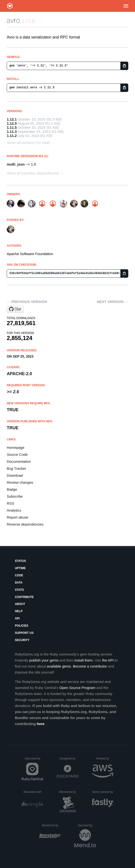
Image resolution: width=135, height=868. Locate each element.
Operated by (34, 760)
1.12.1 (12, 119)
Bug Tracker (16, 468)
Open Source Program (77, 688)
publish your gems (44, 660)
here (41, 724)
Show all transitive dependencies (33, 173)
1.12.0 (12, 123)
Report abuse (18, 517)
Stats (19, 590)
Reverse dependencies (25, 524)
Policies (22, 626)
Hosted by (105, 759)
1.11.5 (12, 127)
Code (19, 575)
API (17, 618)
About (20, 604)
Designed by (69, 759)
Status (20, 561)
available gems (59, 666)
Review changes (20, 482)
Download (15, 475)
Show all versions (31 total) (28, 143)
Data (19, 583)
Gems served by (103, 792)
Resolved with (33, 792)
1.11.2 (12, 136)
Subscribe (15, 496)
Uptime (20, 568)
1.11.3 (12, 132)
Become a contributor (90, 666)
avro (13, 20)
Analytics (14, 510)
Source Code (17, 454)
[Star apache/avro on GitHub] (15, 309)
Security (22, 640)
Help (19, 611)
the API (108, 660)
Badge (12, 489)
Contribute (24, 597)
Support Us (24, 633)
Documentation (19, 461)
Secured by (87, 825)
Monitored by (69, 792)
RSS (10, 503)
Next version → (113, 302)
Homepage (15, 447)
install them (83, 660)
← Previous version (27, 302)
